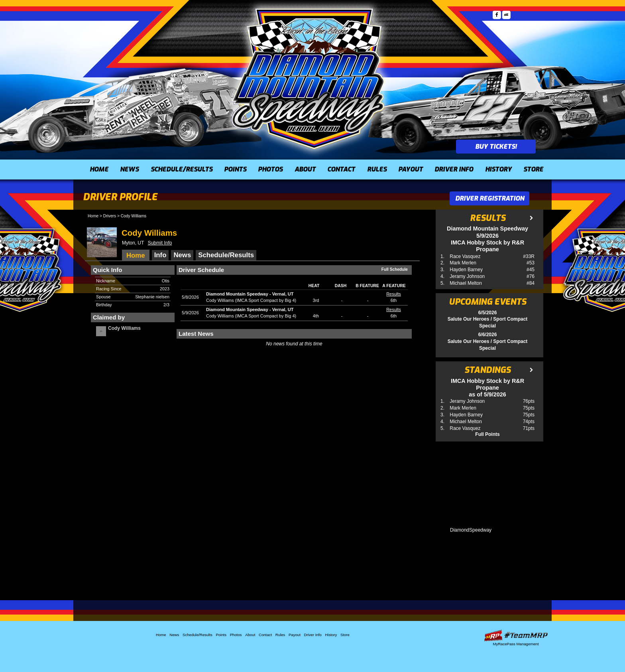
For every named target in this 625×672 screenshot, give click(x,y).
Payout (411, 169)
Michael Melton (466, 283)
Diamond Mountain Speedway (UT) (309, 78)
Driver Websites (516, 636)
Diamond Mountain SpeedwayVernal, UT (250, 294)
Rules (377, 169)
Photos (270, 169)
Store (533, 169)
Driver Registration (490, 198)
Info (160, 255)
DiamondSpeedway (471, 530)
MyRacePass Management (516, 644)
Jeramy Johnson (467, 276)
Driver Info (454, 169)
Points (235, 169)
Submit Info (160, 243)
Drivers (110, 216)
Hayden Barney (466, 270)
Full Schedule (395, 269)
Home (99, 169)
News (129, 169)
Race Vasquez (465, 256)
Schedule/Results (182, 169)
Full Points (487, 434)
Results (394, 294)
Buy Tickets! (496, 147)
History (498, 169)
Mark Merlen (463, 263)
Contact (341, 169)
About (305, 169)
